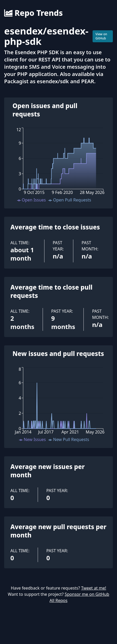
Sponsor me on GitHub (87, 594)
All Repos (59, 600)
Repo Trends (33, 13)
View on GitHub (101, 36)
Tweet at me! (94, 588)
